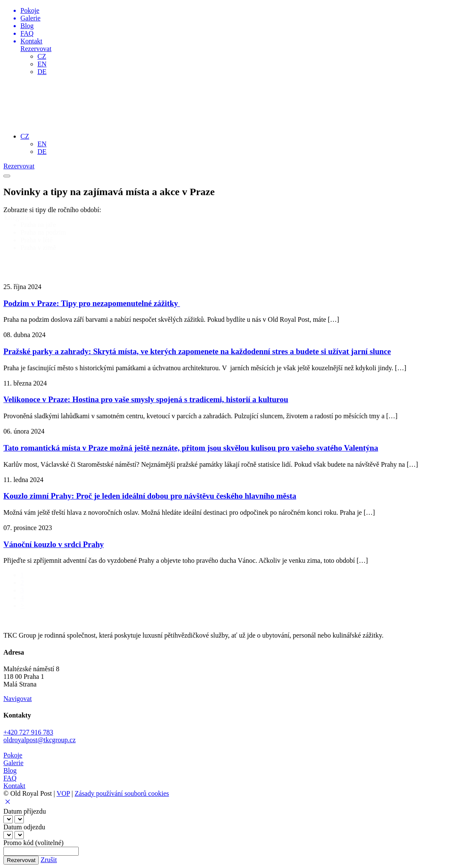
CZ (42, 56)
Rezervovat (36, 49)
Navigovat (18, 699)
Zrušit (48, 860)
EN (42, 64)
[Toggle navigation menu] (7, 176)
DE (42, 72)
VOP (63, 793)
